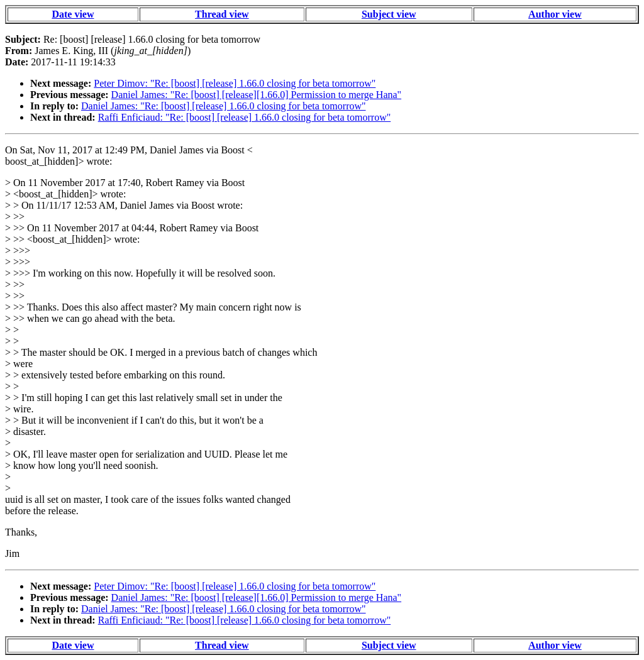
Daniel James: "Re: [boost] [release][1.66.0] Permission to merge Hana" (257, 95)
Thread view (222, 14)
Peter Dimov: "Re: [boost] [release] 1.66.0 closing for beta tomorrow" (235, 83)
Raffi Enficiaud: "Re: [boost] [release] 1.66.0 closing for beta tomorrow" (245, 117)
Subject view (389, 14)
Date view (73, 14)
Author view (555, 14)
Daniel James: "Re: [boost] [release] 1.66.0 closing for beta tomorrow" (224, 106)
